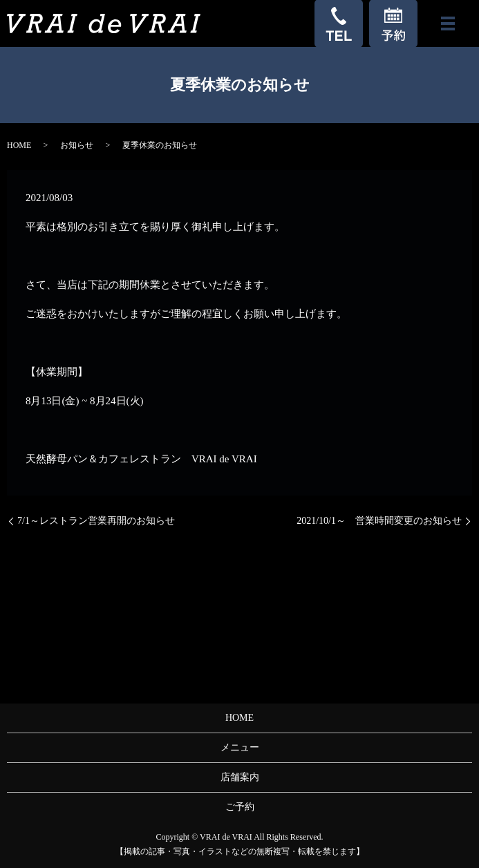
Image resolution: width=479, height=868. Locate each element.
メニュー (240, 747)
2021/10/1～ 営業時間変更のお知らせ (379, 521)
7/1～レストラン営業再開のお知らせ (96, 521)
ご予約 (240, 807)
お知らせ (77, 145)
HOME (19, 145)
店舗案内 (240, 777)
